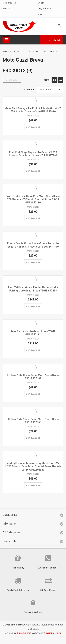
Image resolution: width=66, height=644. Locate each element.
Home (8, 52)
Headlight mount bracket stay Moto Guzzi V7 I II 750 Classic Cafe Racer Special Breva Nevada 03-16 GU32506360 (33, 466)
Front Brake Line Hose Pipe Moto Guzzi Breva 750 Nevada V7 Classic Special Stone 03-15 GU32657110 (33, 199)
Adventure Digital (53, 633)
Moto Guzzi (24, 52)
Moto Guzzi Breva (46, 52)
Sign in (41, 3)
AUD (41, 14)
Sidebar (12, 80)
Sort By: (30, 90)
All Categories (12, 532)
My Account (46, 9)
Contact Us (10, 541)
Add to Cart (33, 127)
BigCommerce (24, 633)
